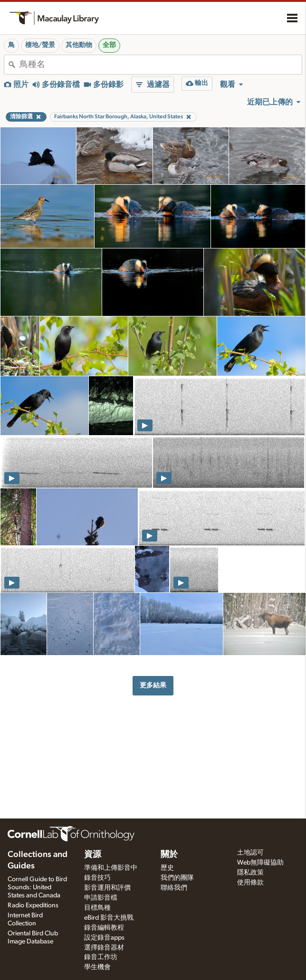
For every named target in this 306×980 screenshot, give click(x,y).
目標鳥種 (97, 908)
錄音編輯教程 (104, 928)
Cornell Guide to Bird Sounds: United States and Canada (37, 887)
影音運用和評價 (107, 888)
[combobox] (161, 65)
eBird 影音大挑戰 (109, 918)
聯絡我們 (174, 888)
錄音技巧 (97, 878)
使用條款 (250, 883)
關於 (169, 855)
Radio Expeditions (33, 905)
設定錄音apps (104, 938)
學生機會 (97, 967)
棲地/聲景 (40, 45)
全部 (109, 45)
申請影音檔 (101, 898)
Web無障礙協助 (260, 863)
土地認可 (250, 853)
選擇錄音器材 (104, 948)
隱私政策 (250, 873)
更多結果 (153, 685)
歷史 (167, 868)
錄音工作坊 (101, 957)
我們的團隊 (177, 878)
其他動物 (79, 45)
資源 (93, 855)
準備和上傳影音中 (111, 868)
